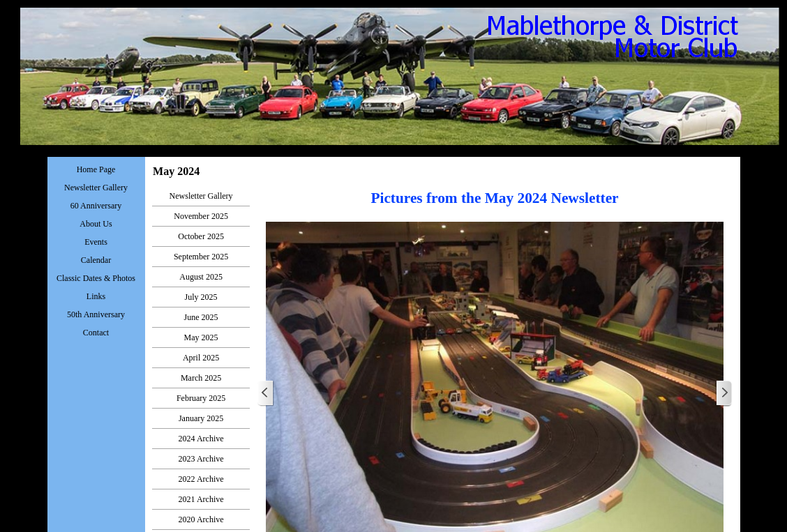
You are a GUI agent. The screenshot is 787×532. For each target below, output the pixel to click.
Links (96, 296)
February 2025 (201, 398)
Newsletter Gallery (201, 196)
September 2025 (201, 257)
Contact (96, 333)
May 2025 (201, 337)
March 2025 (201, 378)
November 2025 (201, 216)
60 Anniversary (96, 206)
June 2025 (201, 317)
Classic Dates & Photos (96, 278)
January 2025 (201, 418)
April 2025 (201, 358)
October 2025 (201, 236)
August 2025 (201, 277)
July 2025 (201, 297)
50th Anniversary (96, 314)
